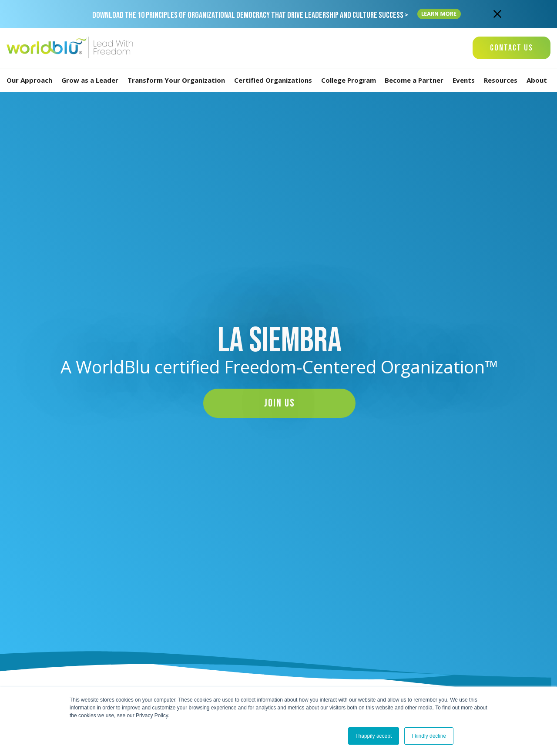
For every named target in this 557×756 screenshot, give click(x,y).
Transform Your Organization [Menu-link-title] (178, 80)
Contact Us (512, 48)
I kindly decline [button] (429, 736)
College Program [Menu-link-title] (350, 80)
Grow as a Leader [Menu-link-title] (92, 80)
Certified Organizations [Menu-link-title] (275, 80)
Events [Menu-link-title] (465, 80)
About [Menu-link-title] (539, 80)
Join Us (280, 403)
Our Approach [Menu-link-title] (31, 80)
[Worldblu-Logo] (72, 48)
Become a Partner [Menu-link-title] (416, 80)
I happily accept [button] (374, 736)
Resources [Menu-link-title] (502, 80)
